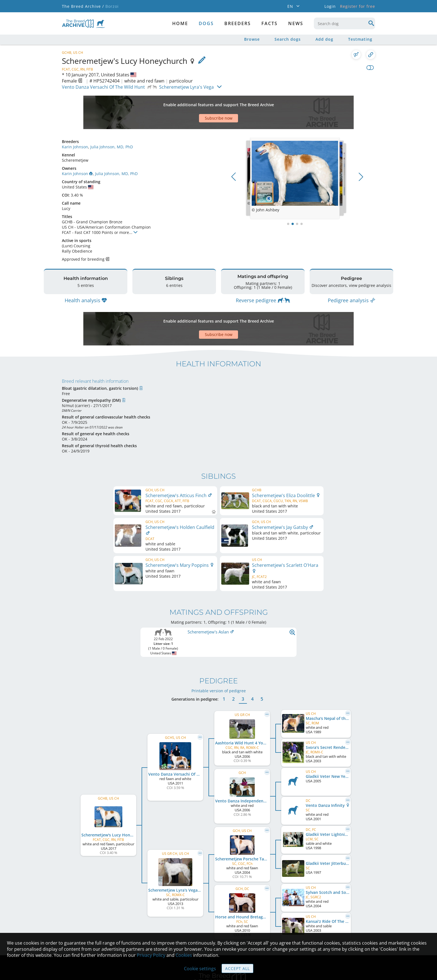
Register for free (358, 6)
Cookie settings (200, 969)
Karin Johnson (75, 127)
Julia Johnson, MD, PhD (112, 127)
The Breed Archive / (83, 6)
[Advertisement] (197, 103)
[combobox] (344, 23)
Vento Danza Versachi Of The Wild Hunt (103, 87)
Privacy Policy (151, 955)
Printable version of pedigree (219, 625)
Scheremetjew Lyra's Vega (186, 87)
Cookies (184, 955)
